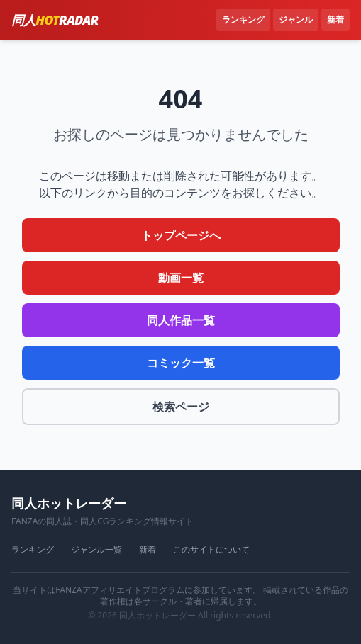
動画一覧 (181, 278)
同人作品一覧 (181, 320)
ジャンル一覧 (96, 550)
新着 (335, 19)
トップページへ (181, 235)
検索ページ (181, 407)
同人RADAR (55, 20)
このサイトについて (211, 550)
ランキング (243, 19)
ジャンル (296, 19)
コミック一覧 (181, 363)
